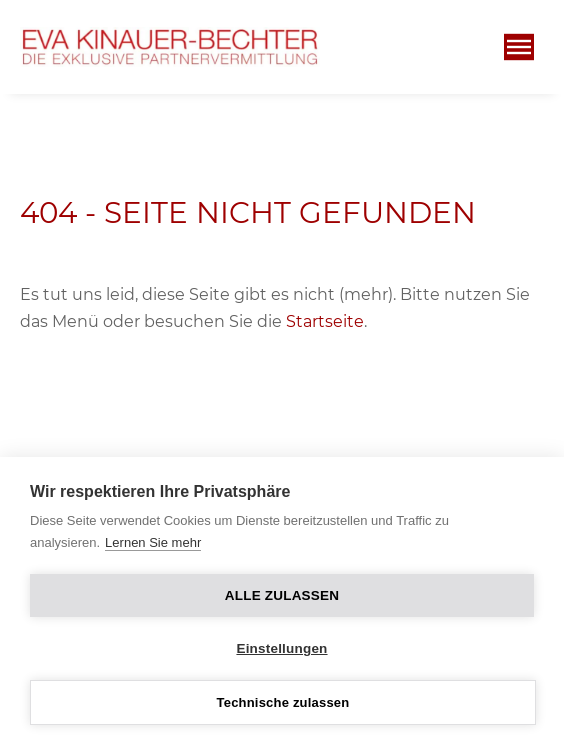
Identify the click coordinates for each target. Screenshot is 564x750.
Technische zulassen (283, 702)
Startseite (325, 321)
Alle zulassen (282, 595)
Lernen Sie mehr (153, 542)
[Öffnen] (519, 47)
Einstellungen (281, 648)
